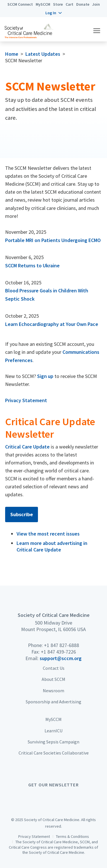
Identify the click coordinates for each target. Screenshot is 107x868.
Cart (69, 4)
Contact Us (54, 668)
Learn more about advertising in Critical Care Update (52, 546)
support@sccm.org (61, 658)
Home (12, 54)
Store (58, 4)
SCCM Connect (20, 4)
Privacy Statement (26, 400)
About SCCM (53, 679)
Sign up (45, 376)
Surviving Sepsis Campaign (53, 742)
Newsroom (53, 691)
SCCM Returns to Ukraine (32, 265)
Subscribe (22, 514)
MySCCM (43, 4)
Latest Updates (43, 54)
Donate (83, 4)
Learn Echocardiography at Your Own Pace (52, 324)
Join (96, 4)
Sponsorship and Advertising (53, 702)
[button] (53, 13)
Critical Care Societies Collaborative (54, 753)
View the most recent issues (48, 534)
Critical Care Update (27, 447)
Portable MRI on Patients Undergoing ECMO (53, 240)
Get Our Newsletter (53, 785)
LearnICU (53, 731)
